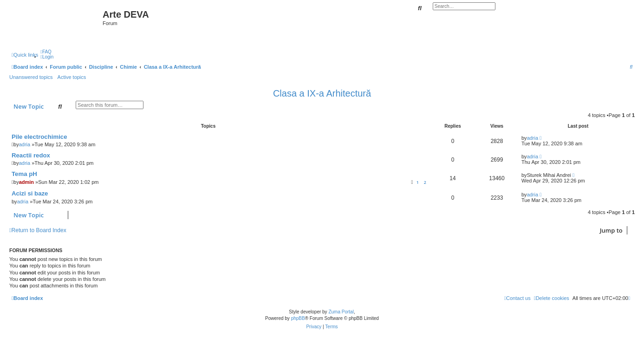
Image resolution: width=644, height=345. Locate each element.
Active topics (72, 77)
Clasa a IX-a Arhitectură (322, 93)
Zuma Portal (341, 312)
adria (25, 144)
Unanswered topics (31, 77)
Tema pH (24, 174)
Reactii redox (31, 155)
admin (26, 182)
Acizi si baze (30, 193)
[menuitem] (46, 52)
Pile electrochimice (39, 137)
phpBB (298, 318)
